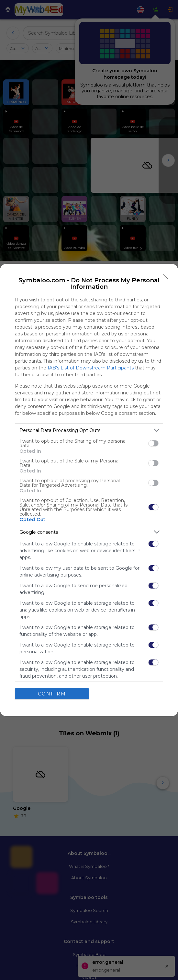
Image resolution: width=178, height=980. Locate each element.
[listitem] (89, 430)
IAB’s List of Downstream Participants (91, 368)
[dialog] (89, 490)
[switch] (153, 443)
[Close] (165, 276)
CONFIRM (52, 694)
